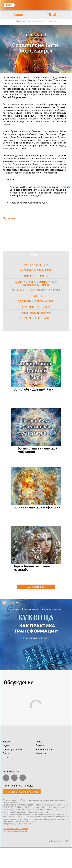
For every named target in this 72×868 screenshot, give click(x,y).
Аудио (6, 745)
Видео (6, 742)
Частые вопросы (45, 749)
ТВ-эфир (54, 14)
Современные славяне (36, 318)
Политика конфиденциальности (16, 831)
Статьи (6, 753)
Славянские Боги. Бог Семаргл (41, 21)
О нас (39, 742)
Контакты (41, 753)
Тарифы (40, 745)
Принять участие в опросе (22, 792)
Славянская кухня (36, 307)
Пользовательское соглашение (15, 829)
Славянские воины (36, 313)
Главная (20, 21)
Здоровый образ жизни (36, 301)
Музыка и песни (36, 265)
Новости (7, 757)
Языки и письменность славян (36, 290)
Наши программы (13, 749)
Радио (18, 14)
